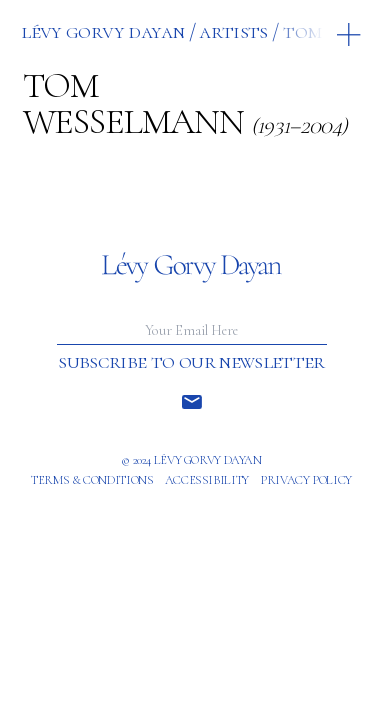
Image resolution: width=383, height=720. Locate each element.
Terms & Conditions (92, 480)
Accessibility (207, 480)
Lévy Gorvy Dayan (102, 31)
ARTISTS (233, 31)
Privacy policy (306, 480)
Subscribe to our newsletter (191, 362)
